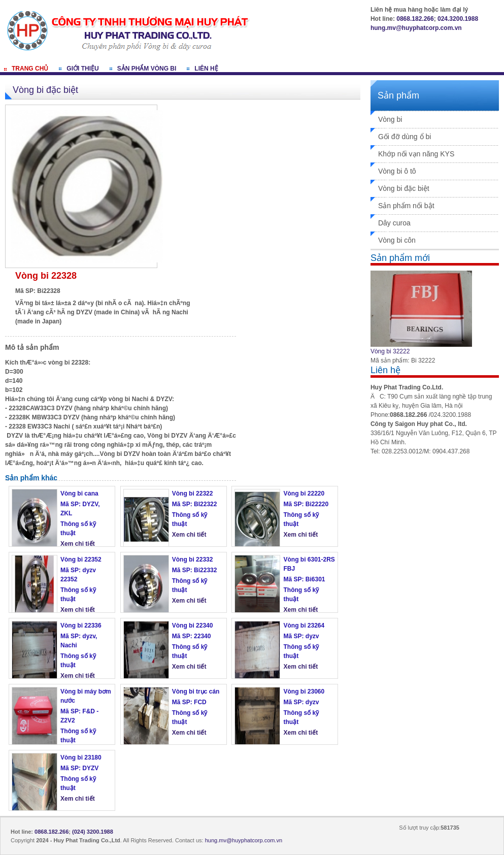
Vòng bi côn (397, 240)
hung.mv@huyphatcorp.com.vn (416, 28)
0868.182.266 (415, 19)
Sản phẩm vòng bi (147, 69)
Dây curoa (394, 223)
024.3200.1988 (458, 19)
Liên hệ (206, 69)
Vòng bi (390, 119)
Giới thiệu (82, 69)
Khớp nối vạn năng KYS (416, 154)
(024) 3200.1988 (93, 832)
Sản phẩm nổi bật (406, 206)
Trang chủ (30, 69)
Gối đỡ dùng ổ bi (405, 137)
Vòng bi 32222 (390, 351)
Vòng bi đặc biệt (404, 188)
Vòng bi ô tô (397, 171)
